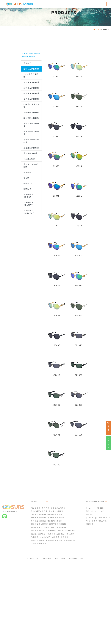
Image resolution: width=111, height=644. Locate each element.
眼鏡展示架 (28, 183)
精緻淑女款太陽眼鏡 (31, 125)
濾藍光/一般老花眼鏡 (31, 166)
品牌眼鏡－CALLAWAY (29, 212)
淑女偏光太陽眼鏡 (31, 88)
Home (97, 29)
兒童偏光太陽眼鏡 (31, 99)
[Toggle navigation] (104, 4)
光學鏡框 (27, 172)
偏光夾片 (27, 63)
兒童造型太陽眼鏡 (31, 148)
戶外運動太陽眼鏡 (31, 112)
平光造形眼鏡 (29, 159)
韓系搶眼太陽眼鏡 (31, 118)
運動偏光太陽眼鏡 (31, 93)
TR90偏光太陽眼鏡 (31, 75)
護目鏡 (26, 178)
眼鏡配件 (27, 189)
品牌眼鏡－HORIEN (28, 196)
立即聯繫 (108, 443)
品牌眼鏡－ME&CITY (28, 204)
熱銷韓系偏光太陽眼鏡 (31, 141)
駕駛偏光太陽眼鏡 (31, 82)
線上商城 (108, 428)
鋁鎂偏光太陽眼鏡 (31, 69)
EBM (82, 558)
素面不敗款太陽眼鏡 (31, 133)
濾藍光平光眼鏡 (30, 153)
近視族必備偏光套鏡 (31, 106)
